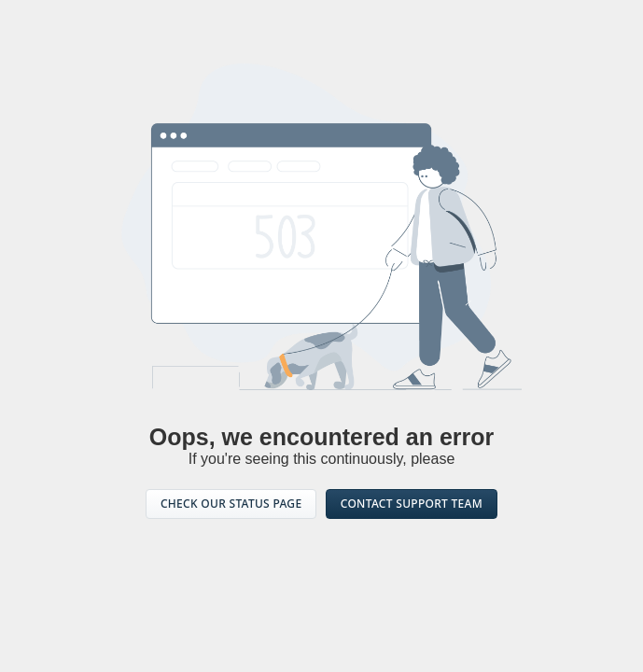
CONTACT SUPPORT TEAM (412, 504)
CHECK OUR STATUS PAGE (231, 504)
